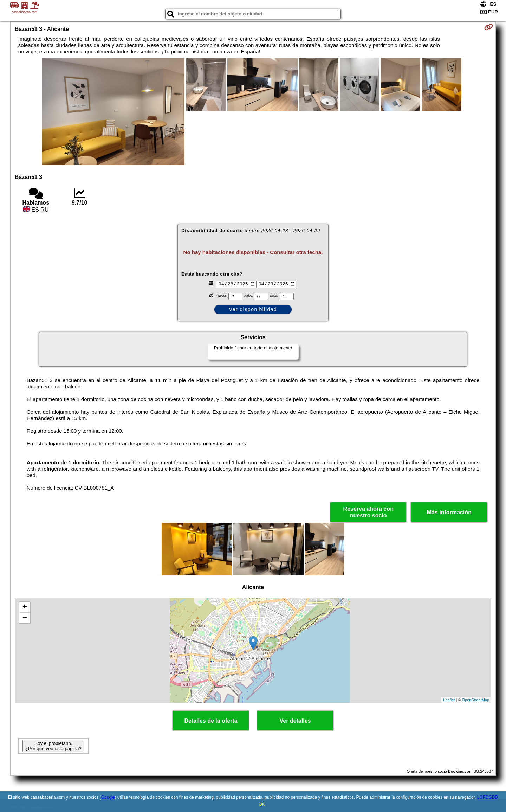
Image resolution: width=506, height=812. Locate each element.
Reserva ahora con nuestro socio (368, 512)
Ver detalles (295, 721)
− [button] (25, 618)
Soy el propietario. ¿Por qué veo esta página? (53, 746)
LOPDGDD (488, 797)
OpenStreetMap (476, 700)
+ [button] (25, 607)
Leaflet (449, 700)
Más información (449, 512)
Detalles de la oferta (211, 721)
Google (108, 797)
